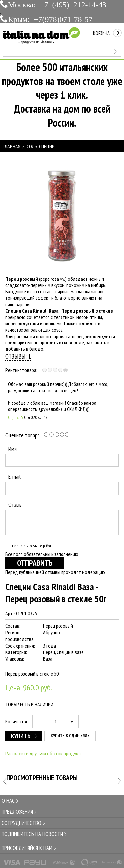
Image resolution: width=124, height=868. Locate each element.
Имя (12, 449)
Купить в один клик (70, 736)
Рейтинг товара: (21, 370)
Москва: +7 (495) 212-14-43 (57, 4)
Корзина (107, 33)
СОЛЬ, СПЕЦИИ (41, 146)
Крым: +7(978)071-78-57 (50, 19)
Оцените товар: (22, 435)
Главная (11, 146)
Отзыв (15, 504)
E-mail (14, 477)
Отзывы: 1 (18, 356)
